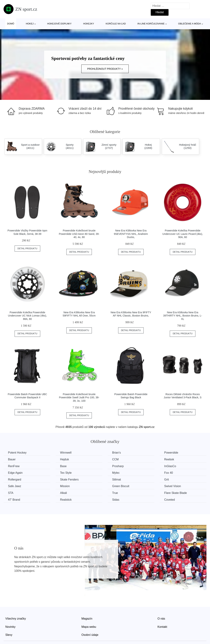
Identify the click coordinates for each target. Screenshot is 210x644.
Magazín (87, 619)
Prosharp (118, 466)
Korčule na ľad (116, 24)
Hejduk (65, 459)
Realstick (66, 500)
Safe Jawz (15, 486)
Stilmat (116, 480)
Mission (65, 486)
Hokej (30, 24)
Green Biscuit (121, 486)
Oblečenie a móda (190, 24)
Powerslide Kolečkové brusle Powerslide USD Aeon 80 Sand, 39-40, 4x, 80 (79, 234)
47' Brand (14, 500)
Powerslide (171, 453)
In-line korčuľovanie (151, 24)
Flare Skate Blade (176, 493)
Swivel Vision (173, 486)
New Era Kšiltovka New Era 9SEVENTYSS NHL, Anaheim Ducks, (131, 234)
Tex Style (66, 473)
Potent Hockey (17, 453)
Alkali (64, 493)
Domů (11, 24)
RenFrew (14, 466)
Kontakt (162, 627)
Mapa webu (89, 627)
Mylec (116, 473)
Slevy (9, 635)
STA (11, 493)
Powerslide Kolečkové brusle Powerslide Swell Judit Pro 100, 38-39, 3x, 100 (79, 398)
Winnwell (66, 453)
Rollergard (15, 480)
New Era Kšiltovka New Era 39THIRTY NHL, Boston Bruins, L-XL (183, 316)
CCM (115, 459)
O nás (161, 619)
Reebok (169, 459)
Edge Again (15, 473)
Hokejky (89, 24)
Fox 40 (169, 473)
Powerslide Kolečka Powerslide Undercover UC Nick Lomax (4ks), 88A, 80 (27, 316)
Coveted (170, 500)
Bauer (12, 459)
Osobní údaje (90, 635)
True (115, 493)
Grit (167, 480)
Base (63, 466)
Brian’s (116, 453)
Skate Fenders (69, 480)
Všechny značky (16, 619)
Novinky (10, 627)
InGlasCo (170, 466)
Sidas (116, 500)
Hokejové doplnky (59, 24)
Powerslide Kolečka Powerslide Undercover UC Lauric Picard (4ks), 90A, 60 (183, 234)
